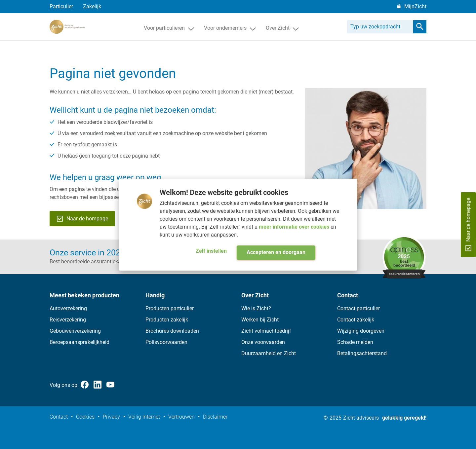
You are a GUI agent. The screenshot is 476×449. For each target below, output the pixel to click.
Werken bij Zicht (260, 320)
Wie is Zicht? (256, 308)
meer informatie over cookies (295, 227)
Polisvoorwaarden (166, 342)
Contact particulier (358, 308)
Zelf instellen (211, 251)
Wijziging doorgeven (361, 331)
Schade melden (355, 342)
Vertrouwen (181, 417)
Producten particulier (170, 308)
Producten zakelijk (167, 320)
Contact (59, 417)
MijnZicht (415, 6)
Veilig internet (144, 417)
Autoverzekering (68, 308)
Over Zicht (282, 38)
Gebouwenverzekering (75, 331)
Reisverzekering (68, 320)
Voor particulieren (169, 38)
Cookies (85, 417)
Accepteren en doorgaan (276, 252)
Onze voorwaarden (263, 342)
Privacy (111, 417)
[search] (420, 36)
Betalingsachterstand (362, 353)
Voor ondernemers (230, 38)
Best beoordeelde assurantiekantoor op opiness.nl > (110, 262)
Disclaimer (215, 417)
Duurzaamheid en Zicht (269, 353)
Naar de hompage (82, 219)
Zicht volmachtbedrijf (266, 331)
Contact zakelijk (356, 320)
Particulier (61, 6)
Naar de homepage (468, 224)
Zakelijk (92, 6)
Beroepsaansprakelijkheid (79, 342)
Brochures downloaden (172, 331)
